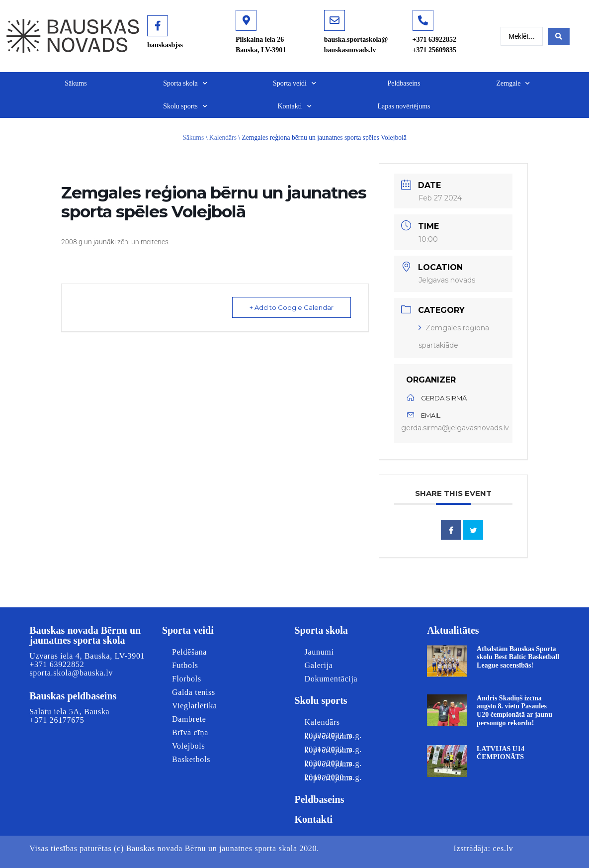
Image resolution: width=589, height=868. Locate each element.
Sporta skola (185, 84)
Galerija (319, 665)
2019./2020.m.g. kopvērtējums (333, 777)
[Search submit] (559, 36)
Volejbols (188, 746)
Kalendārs (223, 138)
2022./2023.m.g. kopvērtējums (333, 736)
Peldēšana (189, 652)
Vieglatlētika (195, 706)
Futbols (185, 665)
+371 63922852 (434, 40)
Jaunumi (319, 652)
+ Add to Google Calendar (292, 307)
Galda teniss (194, 692)
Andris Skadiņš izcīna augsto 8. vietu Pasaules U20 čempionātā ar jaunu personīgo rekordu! (514, 711)
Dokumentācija (331, 679)
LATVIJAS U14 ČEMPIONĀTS (501, 753)
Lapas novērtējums (404, 106)
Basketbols (191, 759)
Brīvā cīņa (190, 732)
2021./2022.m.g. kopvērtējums (333, 750)
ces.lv (503, 848)
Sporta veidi (294, 84)
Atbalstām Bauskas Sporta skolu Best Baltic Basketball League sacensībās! (518, 657)
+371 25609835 (434, 50)
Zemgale (513, 84)
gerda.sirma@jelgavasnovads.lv (455, 428)
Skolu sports (185, 106)
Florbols (187, 679)
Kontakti (295, 106)
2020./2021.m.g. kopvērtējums (333, 764)
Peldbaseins (404, 83)
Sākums (76, 83)
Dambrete (189, 719)
